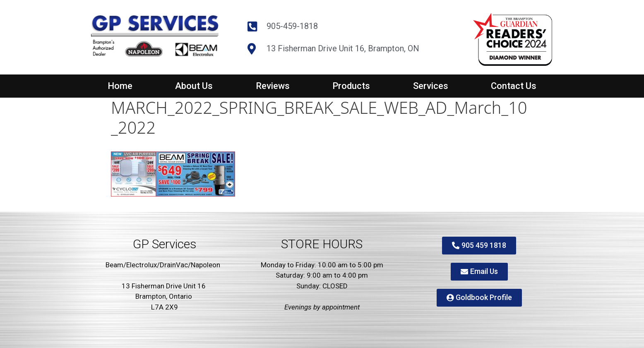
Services (431, 86)
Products (351, 86)
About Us (194, 86)
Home (120, 86)
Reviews (273, 86)
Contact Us (514, 86)
